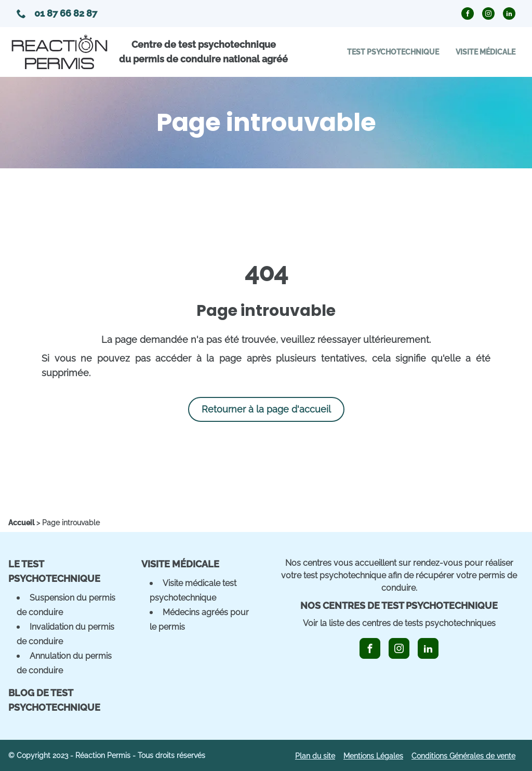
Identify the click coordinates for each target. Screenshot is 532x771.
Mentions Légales (373, 756)
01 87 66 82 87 (57, 13)
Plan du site (315, 756)
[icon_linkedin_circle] (509, 14)
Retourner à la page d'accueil (266, 409)
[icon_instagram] (399, 648)
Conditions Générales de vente (463, 756)
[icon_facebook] (370, 648)
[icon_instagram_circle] (488, 14)
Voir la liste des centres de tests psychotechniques (399, 623)
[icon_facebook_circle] (468, 14)
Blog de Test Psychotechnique (54, 700)
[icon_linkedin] (428, 648)
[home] (21, 523)
